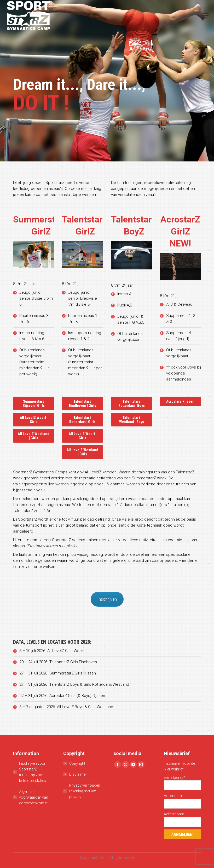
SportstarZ (91, 858)
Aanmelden (182, 834)
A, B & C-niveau (179, 304)
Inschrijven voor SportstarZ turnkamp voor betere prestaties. (33, 772)
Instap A (125, 294)
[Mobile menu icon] (206, 15)
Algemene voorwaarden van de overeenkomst (34, 797)
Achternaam (174, 814)
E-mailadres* (175, 777)
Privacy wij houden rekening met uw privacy (85, 791)
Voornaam (173, 796)
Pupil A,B (125, 305)
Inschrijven (107, 599)
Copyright (77, 763)
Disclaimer (78, 774)
